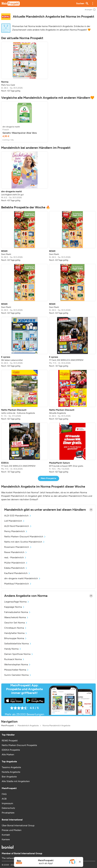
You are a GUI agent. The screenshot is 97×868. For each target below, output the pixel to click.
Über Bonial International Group (18, 825)
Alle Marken (8, 755)
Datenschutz (8, 808)
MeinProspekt (8, 726)
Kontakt (6, 835)
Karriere (6, 839)
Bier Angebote (9, 777)
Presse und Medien (12, 830)
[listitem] (25, 67)
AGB (4, 799)
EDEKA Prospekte (11, 750)
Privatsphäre (8, 813)
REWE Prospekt (10, 741)
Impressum (7, 803)
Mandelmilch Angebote (28, 726)
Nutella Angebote (11, 772)
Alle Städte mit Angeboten (16, 781)
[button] (93, 3)
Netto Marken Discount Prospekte (19, 745)
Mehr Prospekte (49, 478)
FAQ (4, 794)
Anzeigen (90, 10)
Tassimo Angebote (11, 767)
